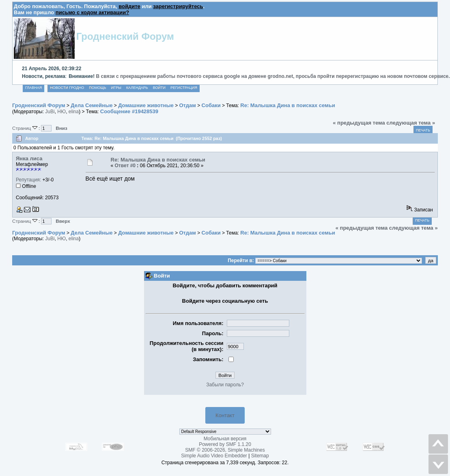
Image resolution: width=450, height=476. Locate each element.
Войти (159, 88)
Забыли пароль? (225, 385)
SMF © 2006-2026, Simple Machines (225, 450)
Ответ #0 (125, 166)
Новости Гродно (67, 88)
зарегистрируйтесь (178, 6)
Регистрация (184, 88)
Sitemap (260, 456)
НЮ (61, 112)
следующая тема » (411, 123)
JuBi (50, 112)
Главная (33, 88)
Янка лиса (29, 158)
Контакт (225, 415)
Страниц (25, 128)
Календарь (137, 88)
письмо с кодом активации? (92, 12)
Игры (116, 88)
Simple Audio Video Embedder (214, 456)
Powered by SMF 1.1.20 (225, 444)
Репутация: (28, 180)
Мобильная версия (225, 439)
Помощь (97, 88)
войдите (129, 6)
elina (74, 112)
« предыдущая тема (359, 123)
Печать (423, 130)
